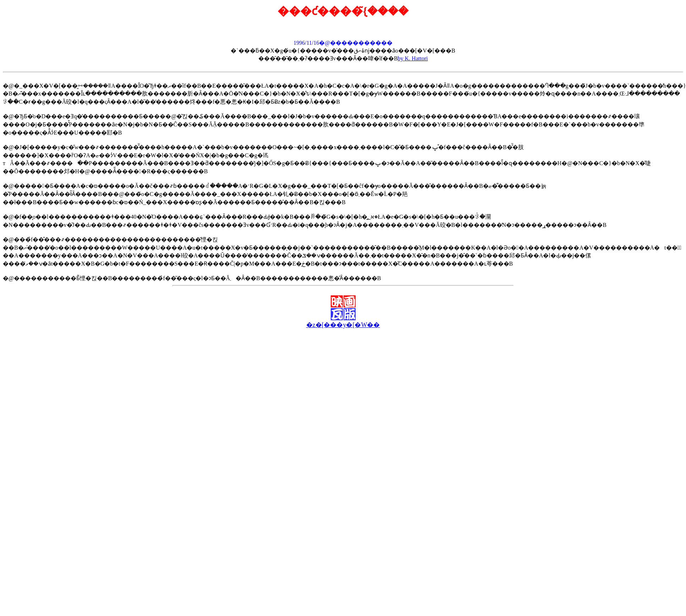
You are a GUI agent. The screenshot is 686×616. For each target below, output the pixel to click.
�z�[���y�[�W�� (343, 325)
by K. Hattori (413, 58)
